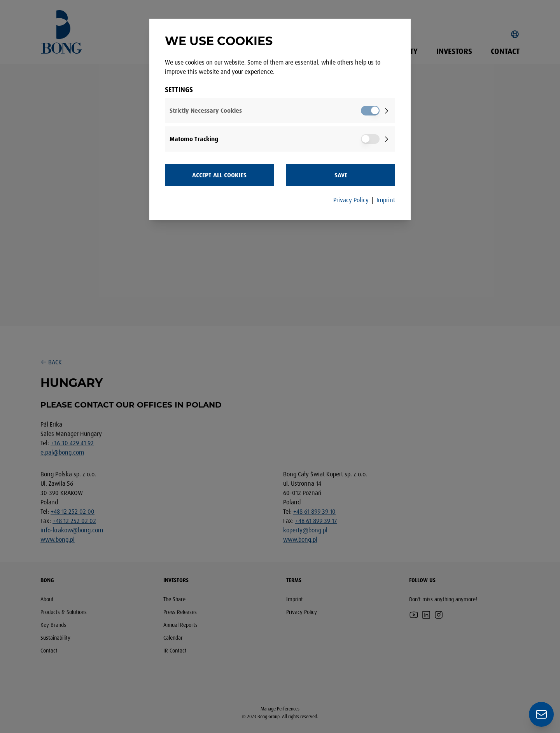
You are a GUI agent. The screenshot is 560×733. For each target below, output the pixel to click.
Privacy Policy (351, 200)
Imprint (386, 200)
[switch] (370, 111)
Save (341, 175)
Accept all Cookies (219, 175)
